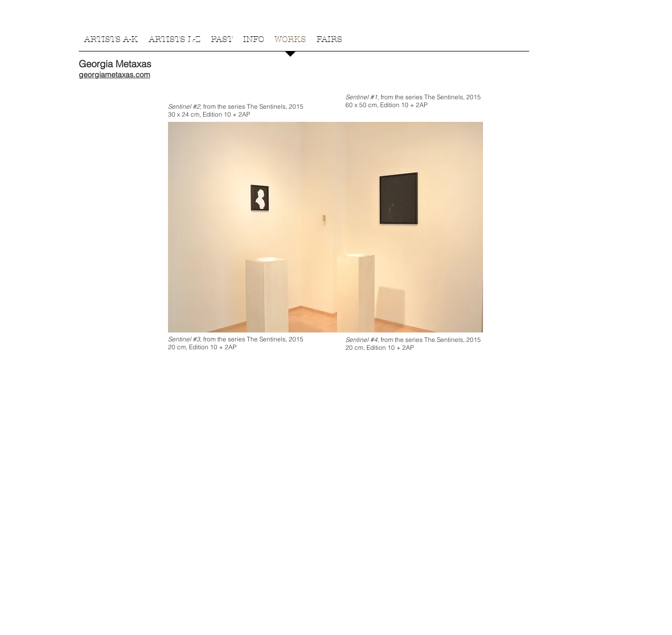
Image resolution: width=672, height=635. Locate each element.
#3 (196, 339)
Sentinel (180, 106)
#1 (374, 97)
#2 (196, 106)
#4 (374, 340)
